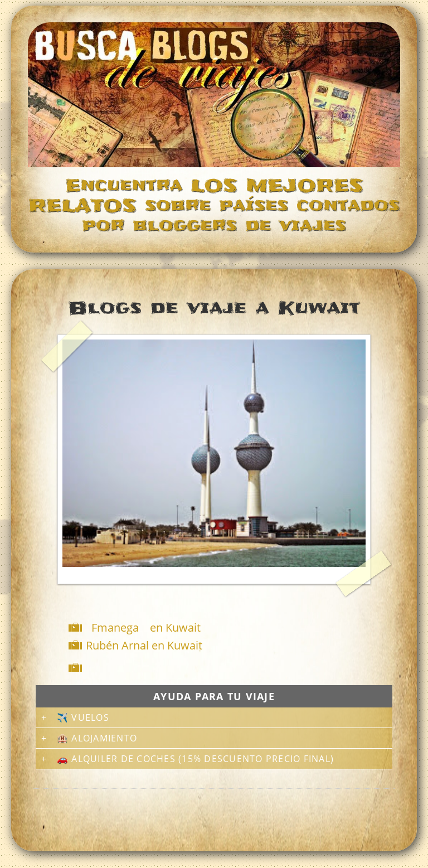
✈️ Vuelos (83, 717)
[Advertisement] (216, 668)
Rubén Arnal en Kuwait (144, 645)
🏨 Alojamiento (97, 738)
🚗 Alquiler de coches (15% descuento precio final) (195, 759)
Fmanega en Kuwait (146, 627)
